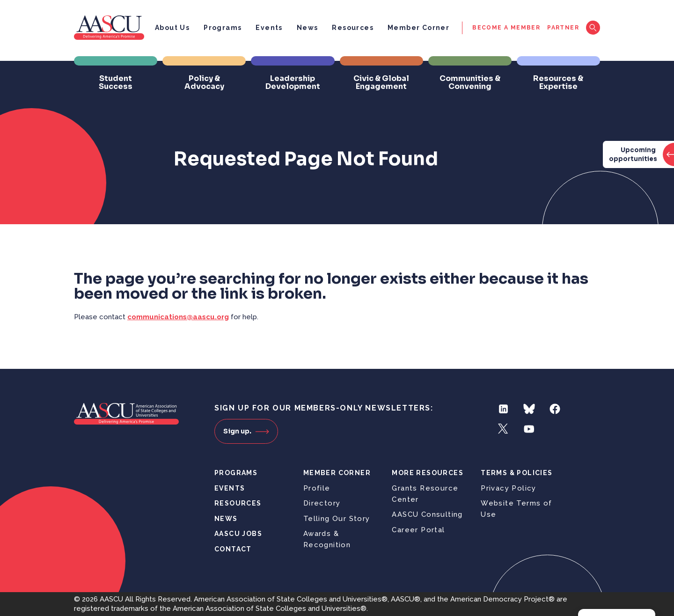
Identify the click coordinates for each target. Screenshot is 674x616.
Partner (563, 28)
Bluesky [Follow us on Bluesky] (529, 409)
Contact (233, 549)
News (308, 28)
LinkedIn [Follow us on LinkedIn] (503, 409)
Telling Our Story (337, 519)
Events (269, 28)
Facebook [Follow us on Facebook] (555, 409)
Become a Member (506, 28)
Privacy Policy (509, 488)
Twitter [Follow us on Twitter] (503, 429)
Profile (317, 488)
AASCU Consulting (427, 514)
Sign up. (246, 431)
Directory (322, 503)
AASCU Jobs (238, 534)
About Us (172, 28)
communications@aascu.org (178, 317)
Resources (353, 28)
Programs (223, 28)
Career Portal (418, 530)
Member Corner (418, 28)
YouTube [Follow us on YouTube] (529, 429)
